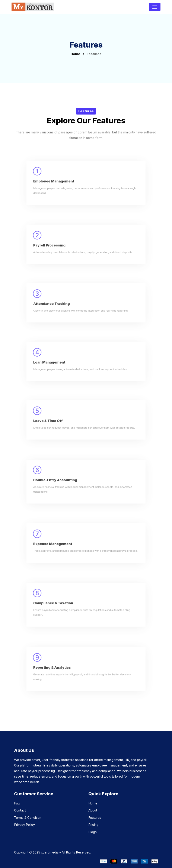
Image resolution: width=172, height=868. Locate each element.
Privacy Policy (24, 825)
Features (95, 818)
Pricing (93, 825)
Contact (20, 810)
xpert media (50, 852)
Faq (17, 803)
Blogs (93, 832)
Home (75, 54)
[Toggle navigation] (155, 7)
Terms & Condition (28, 818)
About (93, 810)
